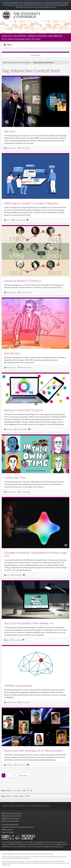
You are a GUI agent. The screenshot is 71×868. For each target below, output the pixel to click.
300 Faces (10, 131)
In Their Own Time (15, 478)
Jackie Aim (9, 429)
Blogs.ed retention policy (11, 818)
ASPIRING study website (18, 686)
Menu (10, 46)
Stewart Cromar (11, 148)
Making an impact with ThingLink (23, 410)
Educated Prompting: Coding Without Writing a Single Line (35, 554)
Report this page (8, 832)
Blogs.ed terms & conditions (12, 813)
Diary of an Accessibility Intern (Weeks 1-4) (29, 623)
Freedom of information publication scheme (18, 827)
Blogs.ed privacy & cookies (11, 816)
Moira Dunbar (12, 353)
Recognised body (20, 846)
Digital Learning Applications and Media (32, 36)
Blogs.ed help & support (10, 821)
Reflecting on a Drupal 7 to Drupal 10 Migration (31, 203)
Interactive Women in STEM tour (23, 281)
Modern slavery (7, 830)
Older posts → (24, 775)
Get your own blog (47, 854)
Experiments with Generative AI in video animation (33, 751)
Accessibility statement (10, 824)
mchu (8, 220)
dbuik (8, 575)
